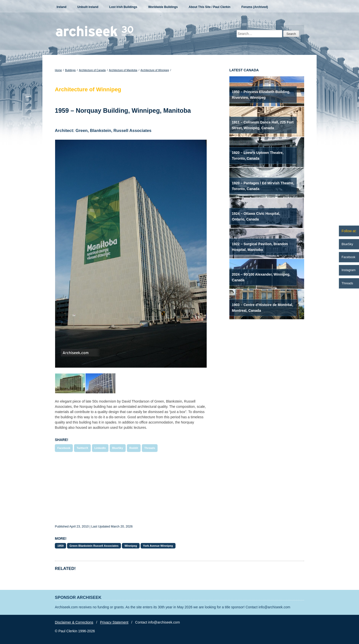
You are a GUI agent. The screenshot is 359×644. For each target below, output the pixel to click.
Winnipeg (131, 546)
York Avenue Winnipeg (158, 546)
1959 (60, 546)
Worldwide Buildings (163, 7)
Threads (150, 448)
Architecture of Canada (92, 70)
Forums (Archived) (255, 7)
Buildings (70, 70)
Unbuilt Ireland (88, 7)
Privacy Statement (114, 622)
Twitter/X (82, 448)
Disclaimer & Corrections (74, 622)
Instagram (349, 270)
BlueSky (118, 448)
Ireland (61, 7)
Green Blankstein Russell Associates (94, 546)
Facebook (64, 448)
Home (58, 70)
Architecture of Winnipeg (155, 70)
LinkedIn (100, 448)
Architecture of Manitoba (123, 70)
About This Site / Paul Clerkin (210, 7)
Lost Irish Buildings (123, 7)
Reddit (134, 448)
